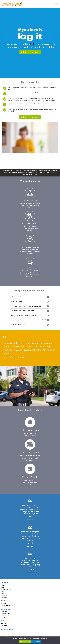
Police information (6, 624)
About (3, 587)
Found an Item (5, 618)
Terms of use (5, 593)
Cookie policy (5, 595)
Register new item (6, 605)
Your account (5, 603)
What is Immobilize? (30, 297)
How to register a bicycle (8, 632)
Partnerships (5, 597)
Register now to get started (30, 52)
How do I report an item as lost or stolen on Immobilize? (30, 320)
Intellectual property (7, 589)
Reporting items (5, 616)
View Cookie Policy (25, 641)
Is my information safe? (30, 325)
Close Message (36, 641)
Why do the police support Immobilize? (30, 311)
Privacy (3, 591)
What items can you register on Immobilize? (30, 315)
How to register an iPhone (8, 636)
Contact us (4, 612)
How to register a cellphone (9, 634)
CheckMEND (36, 100)
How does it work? (30, 302)
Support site (5, 614)
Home (3, 585)
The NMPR (4, 626)
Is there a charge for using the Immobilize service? (30, 306)
